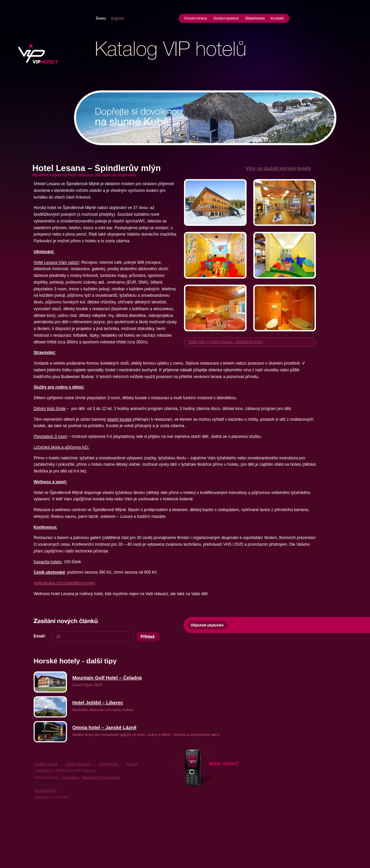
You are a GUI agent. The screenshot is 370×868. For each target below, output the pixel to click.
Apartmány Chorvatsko (101, 777)
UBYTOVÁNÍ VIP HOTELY (40, 54)
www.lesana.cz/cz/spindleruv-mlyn (64, 583)
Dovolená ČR (46, 790)
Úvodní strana (194, 19)
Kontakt (279, 19)
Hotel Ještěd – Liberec (98, 703)
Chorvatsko (116, 18)
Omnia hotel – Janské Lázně (104, 728)
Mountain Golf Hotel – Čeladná (107, 678)
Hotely (102, 18)
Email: (40, 636)
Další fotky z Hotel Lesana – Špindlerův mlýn (226, 342)
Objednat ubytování (207, 625)
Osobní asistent (226, 19)
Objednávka (255, 19)
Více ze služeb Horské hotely (278, 168)
